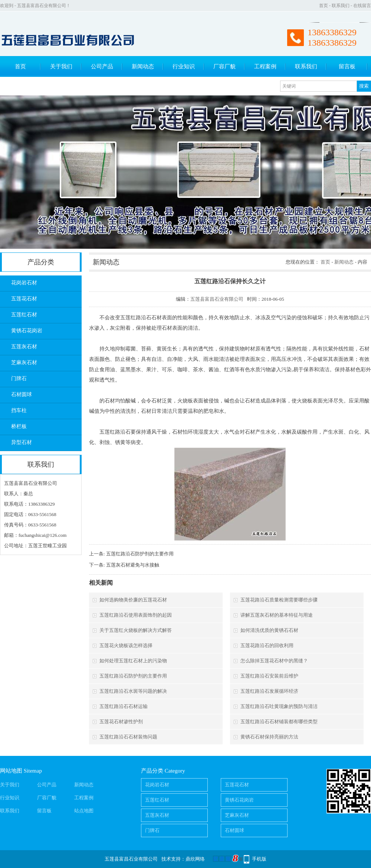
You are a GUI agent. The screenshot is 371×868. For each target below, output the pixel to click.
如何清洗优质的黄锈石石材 (269, 630)
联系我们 (341, 6)
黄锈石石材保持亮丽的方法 (269, 737)
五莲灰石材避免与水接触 (133, 565)
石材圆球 (22, 394)
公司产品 (102, 66)
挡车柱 (19, 410)
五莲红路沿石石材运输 (124, 706)
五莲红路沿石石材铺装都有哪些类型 (279, 722)
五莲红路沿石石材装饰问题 (128, 737)
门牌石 (19, 378)
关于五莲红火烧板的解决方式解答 (136, 630)
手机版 (259, 859)
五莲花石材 (24, 299)
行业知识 (184, 66)
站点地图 (84, 811)
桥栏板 (19, 426)
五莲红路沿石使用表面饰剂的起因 (136, 615)
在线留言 (362, 6)
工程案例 (265, 66)
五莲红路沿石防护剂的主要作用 (140, 554)
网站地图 (11, 771)
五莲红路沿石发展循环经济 (269, 691)
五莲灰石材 (24, 347)
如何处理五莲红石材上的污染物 (133, 661)
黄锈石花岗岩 (27, 331)
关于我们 (61, 66)
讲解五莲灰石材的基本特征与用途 (277, 615)
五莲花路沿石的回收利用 (267, 645)
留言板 (347, 66)
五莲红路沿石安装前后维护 (269, 676)
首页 (324, 6)
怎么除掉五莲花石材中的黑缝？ (274, 661)
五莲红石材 (24, 315)
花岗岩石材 (24, 283)
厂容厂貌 (224, 66)
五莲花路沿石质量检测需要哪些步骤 (279, 600)
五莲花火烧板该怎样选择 (126, 645)
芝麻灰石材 (24, 363)
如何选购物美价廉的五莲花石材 (133, 600)
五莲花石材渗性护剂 (121, 722)
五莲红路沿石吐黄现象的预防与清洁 (279, 706)
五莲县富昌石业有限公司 (217, 299)
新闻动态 (143, 66)
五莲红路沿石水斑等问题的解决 (133, 691)
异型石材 (22, 442)
